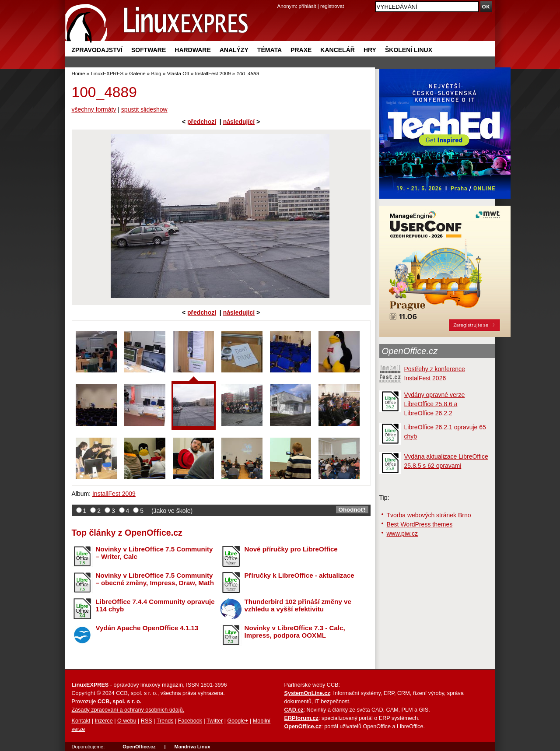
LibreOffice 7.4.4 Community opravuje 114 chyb (155, 605)
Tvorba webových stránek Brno (429, 515)
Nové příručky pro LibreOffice (291, 549)
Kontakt (81, 721)
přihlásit (308, 6)
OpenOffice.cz (410, 351)
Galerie (137, 73)
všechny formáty (94, 109)
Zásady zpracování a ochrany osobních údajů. (128, 710)
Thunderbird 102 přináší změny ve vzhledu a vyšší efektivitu (298, 605)
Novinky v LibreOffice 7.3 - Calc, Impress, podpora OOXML (295, 632)
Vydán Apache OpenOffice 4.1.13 (147, 628)
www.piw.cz (402, 533)
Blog (156, 73)
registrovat (332, 6)
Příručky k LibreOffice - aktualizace (299, 575)
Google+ (238, 721)
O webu (127, 721)
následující (239, 122)
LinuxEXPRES (107, 73)
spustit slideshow (144, 109)
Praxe (301, 50)
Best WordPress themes (420, 524)
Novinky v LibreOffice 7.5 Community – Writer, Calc (154, 553)
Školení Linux (409, 50)
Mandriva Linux (192, 747)
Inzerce (104, 721)
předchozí (202, 122)
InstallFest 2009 (213, 73)
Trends (165, 721)
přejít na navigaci (280, 0)
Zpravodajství (97, 50)
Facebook (190, 721)
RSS (147, 721)
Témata (269, 50)
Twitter (215, 721)
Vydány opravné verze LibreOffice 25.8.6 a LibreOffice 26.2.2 (435, 404)
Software (149, 50)
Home (79, 73)
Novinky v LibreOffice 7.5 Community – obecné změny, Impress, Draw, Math (155, 579)
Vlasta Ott (178, 73)
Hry (370, 50)
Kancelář (338, 50)
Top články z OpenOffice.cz (127, 533)
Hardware (192, 50)
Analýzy (234, 50)
